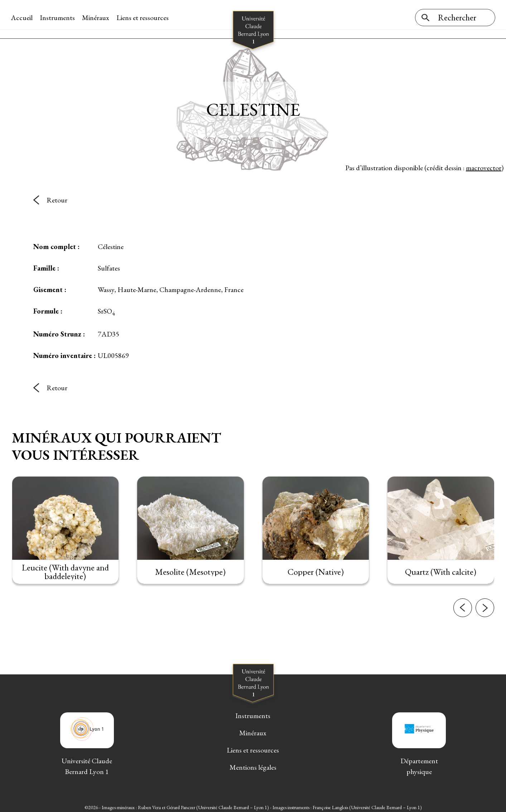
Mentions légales (253, 764)
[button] (463, 620)
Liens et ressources (144, 18)
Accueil (23, 18)
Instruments (58, 18)
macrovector (484, 164)
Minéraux (97, 18)
